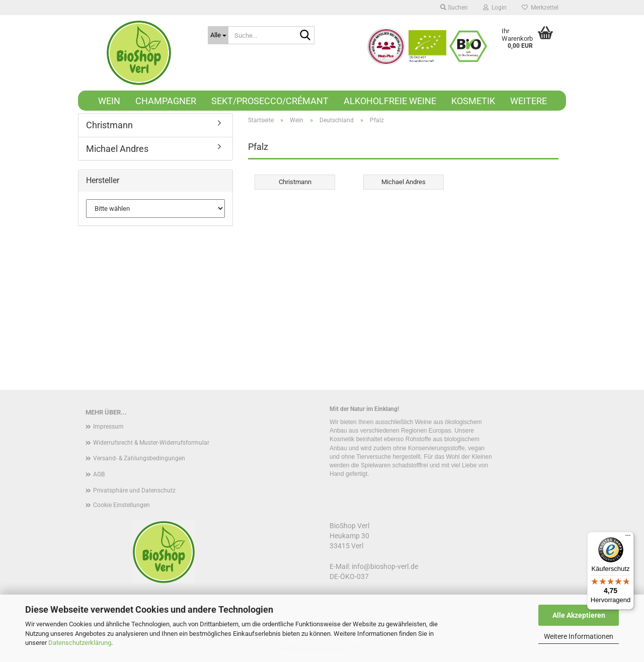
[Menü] (628, 538)
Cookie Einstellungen (122, 505)
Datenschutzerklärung (80, 643)
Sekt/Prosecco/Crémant (270, 101)
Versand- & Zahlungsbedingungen (139, 458)
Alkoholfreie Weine (390, 101)
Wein (109, 101)
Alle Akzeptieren (579, 615)
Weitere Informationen (579, 636)
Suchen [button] (454, 8)
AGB (99, 474)
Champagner (166, 101)
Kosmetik (473, 101)
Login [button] (495, 8)
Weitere (529, 101)
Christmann (109, 125)
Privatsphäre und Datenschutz (134, 490)
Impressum (108, 427)
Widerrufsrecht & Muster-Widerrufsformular (151, 443)
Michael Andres (117, 149)
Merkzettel (540, 8)
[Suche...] (218, 35)
